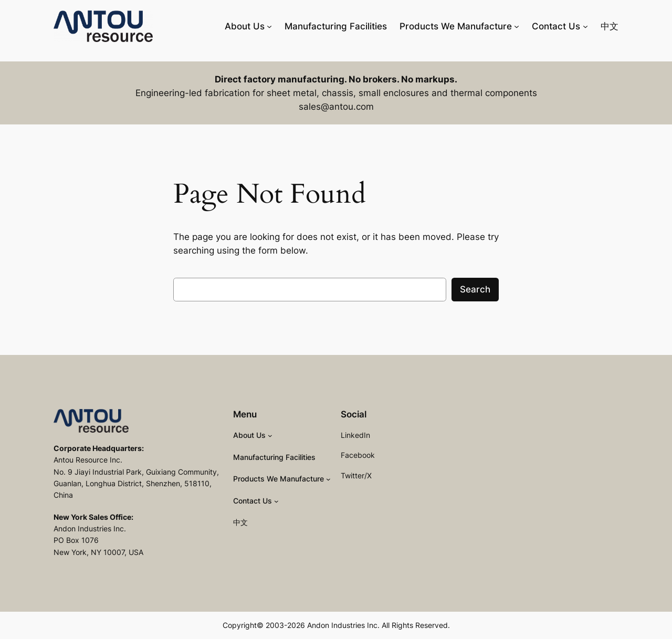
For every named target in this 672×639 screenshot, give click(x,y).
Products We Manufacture (456, 26)
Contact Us (556, 26)
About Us (245, 26)
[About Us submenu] (269, 26)
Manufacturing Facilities (336, 26)
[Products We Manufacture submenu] (517, 26)
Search (475, 289)
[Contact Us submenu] (585, 26)
